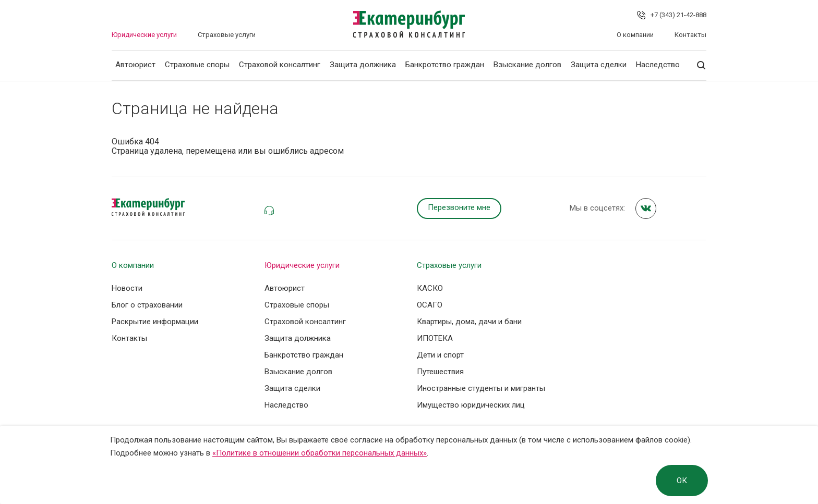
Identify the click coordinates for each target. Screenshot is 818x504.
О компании (635, 35)
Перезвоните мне (459, 207)
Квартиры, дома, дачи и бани (469, 322)
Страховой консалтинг (280, 65)
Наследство (658, 65)
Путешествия (440, 372)
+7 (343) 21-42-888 (678, 15)
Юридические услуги (144, 35)
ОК (682, 481)
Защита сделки (599, 65)
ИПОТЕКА (435, 338)
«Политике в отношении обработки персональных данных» (320, 453)
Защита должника (363, 65)
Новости (127, 288)
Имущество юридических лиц (471, 405)
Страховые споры (197, 65)
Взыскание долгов (527, 65)
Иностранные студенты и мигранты (481, 388)
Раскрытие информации (155, 322)
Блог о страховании (147, 305)
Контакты (690, 35)
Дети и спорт (440, 355)
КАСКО (430, 288)
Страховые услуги (227, 35)
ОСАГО (430, 305)
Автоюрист (135, 65)
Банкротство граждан (445, 65)
